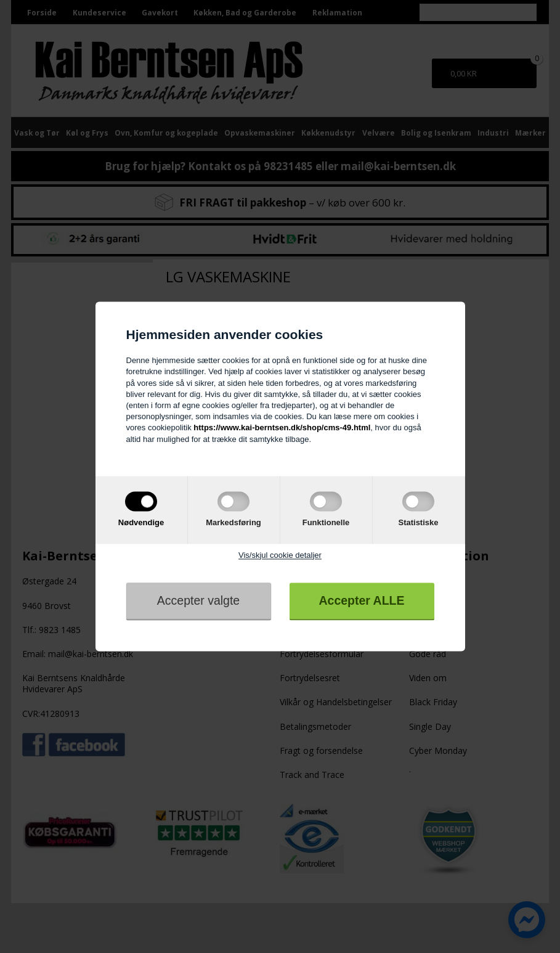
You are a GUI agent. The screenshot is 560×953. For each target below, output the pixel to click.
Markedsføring (233, 522)
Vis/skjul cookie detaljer (280, 555)
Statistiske (418, 522)
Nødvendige (141, 522)
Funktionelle (326, 522)
